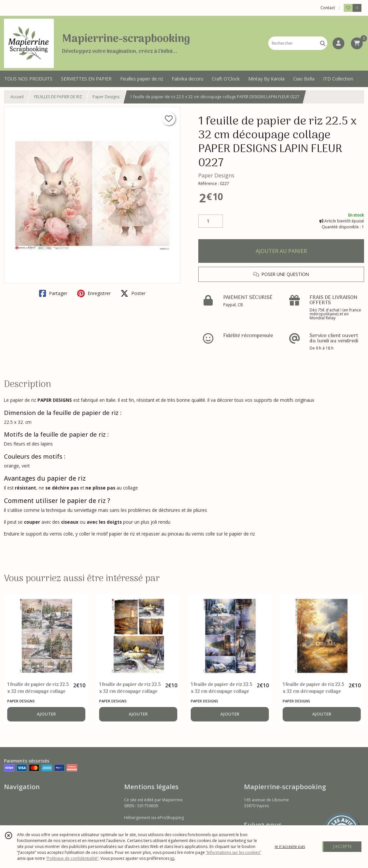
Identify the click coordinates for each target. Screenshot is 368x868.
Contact (328, 8)
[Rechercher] (323, 43)
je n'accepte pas (290, 846)
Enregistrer (94, 293)
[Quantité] (211, 221)
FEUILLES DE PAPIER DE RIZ (58, 97)
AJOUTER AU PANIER (281, 251)
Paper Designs (106, 97)
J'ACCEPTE (342, 846)
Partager (53, 293)
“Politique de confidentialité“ (72, 858)
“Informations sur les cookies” (233, 852)
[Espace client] (338, 43)
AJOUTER (46, 714)
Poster (133, 293)
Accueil (17, 97)
